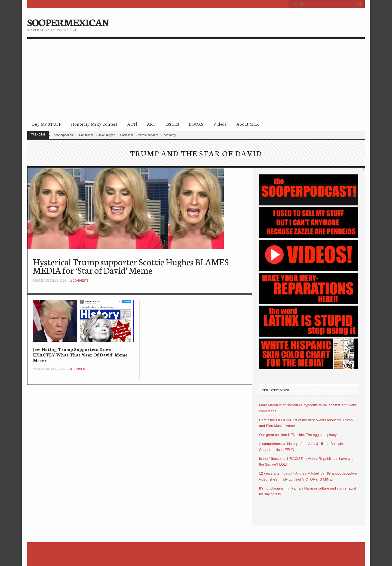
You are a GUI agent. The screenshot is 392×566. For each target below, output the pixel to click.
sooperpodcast (64, 135)
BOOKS (196, 124)
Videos (220, 124)
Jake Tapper (107, 135)
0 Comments (79, 369)
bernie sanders (148, 135)
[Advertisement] (196, 79)
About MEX (248, 124)
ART (151, 124)
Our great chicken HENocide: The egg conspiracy (298, 435)
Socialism (126, 135)
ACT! (132, 124)
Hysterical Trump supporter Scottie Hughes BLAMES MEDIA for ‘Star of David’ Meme (131, 266)
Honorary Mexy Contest (94, 124)
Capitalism (86, 135)
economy (170, 135)
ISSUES (172, 124)
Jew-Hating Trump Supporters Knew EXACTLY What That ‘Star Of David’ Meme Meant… (80, 355)
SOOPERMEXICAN (68, 22)
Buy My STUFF (47, 124)
